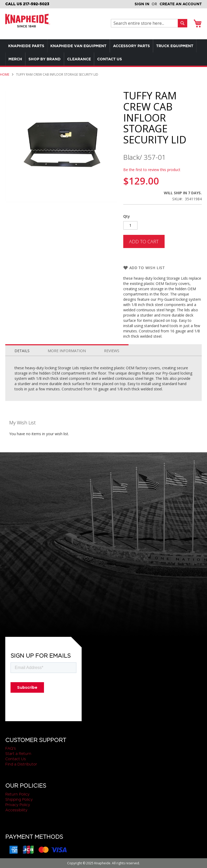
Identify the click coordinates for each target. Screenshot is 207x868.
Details (22, 351)
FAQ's (11, 748)
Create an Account (181, 4)
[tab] (22, 350)
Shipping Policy (19, 799)
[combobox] (146, 23)
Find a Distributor (21, 764)
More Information (67, 351)
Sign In (142, 4)
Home (5, 74)
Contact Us (16, 759)
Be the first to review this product (152, 170)
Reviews (112, 351)
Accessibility (16, 810)
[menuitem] (27, 46)
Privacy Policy (18, 805)
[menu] (103, 52)
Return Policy (17, 794)
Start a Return (18, 754)
